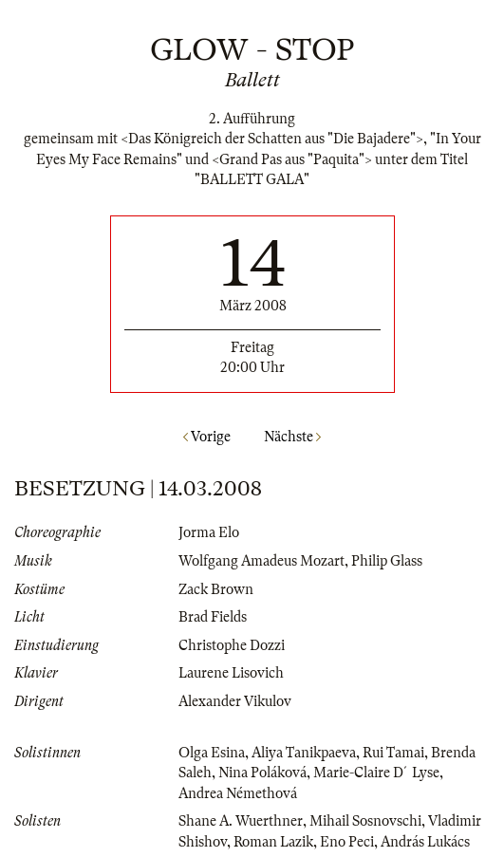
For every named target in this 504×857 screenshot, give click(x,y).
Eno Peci (347, 842)
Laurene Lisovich (231, 673)
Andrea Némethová (238, 793)
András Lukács (425, 842)
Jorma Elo (209, 532)
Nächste (292, 437)
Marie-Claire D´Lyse (376, 773)
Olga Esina (212, 753)
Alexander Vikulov (235, 701)
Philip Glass (387, 561)
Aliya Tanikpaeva (304, 753)
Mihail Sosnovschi (365, 821)
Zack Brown (216, 589)
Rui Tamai (393, 753)
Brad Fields (213, 617)
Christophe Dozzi (232, 645)
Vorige (207, 437)
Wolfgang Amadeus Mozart (261, 561)
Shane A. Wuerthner (241, 821)
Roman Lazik (273, 842)
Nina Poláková (262, 773)
